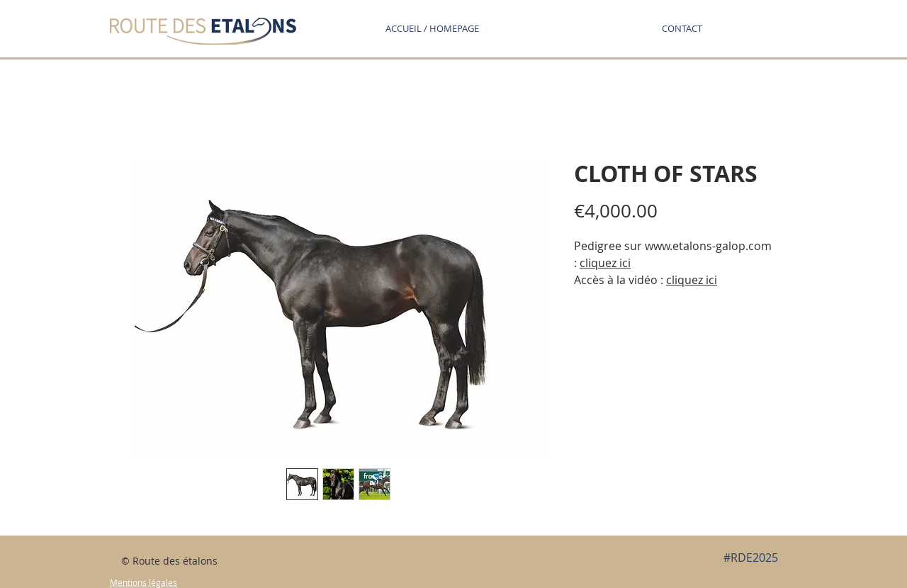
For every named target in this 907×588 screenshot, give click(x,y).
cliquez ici (605, 263)
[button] (682, 28)
